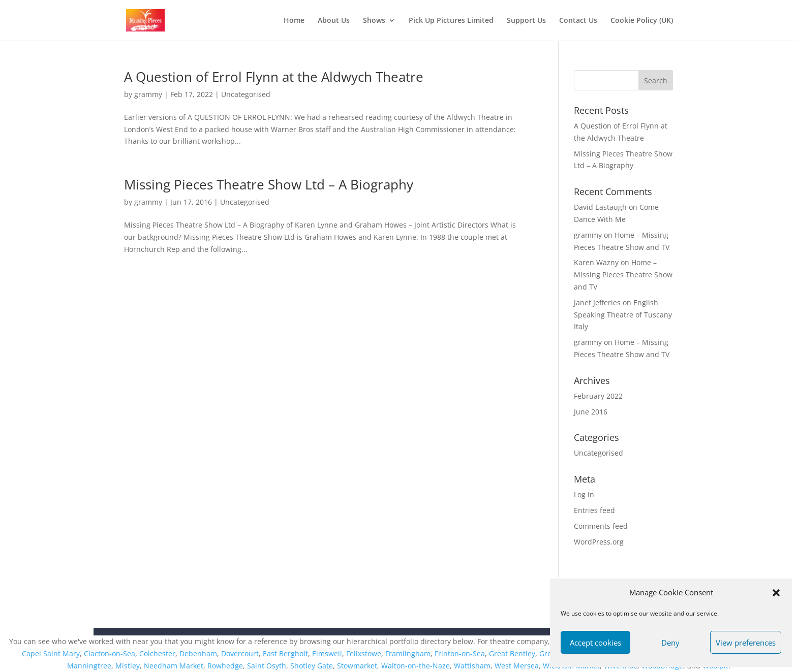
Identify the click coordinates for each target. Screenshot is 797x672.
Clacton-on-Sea (110, 653)
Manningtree (89, 666)
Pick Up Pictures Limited (451, 21)
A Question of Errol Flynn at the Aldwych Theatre (274, 77)
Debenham (198, 653)
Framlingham (408, 653)
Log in (584, 494)
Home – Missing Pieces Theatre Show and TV (623, 275)
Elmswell (327, 653)
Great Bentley (512, 653)
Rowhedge (225, 666)
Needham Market (174, 666)
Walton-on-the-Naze (416, 666)
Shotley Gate (312, 666)
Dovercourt (240, 653)
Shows (374, 21)
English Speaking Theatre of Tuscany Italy (623, 315)
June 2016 (591, 412)
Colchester (157, 653)
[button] (776, 593)
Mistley (128, 666)
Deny (670, 643)
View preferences (746, 643)
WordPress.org (599, 542)
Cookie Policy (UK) (642, 21)
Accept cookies (595, 643)
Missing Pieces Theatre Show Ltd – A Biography (269, 184)
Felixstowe (364, 653)
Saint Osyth (267, 666)
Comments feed (601, 526)
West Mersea (517, 666)
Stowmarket (357, 666)
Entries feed (594, 510)
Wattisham (472, 666)
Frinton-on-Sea (460, 653)
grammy (148, 94)
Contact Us (578, 21)
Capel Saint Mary (51, 653)
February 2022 (598, 396)
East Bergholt (285, 653)
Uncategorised (246, 94)
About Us (334, 21)
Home (294, 21)
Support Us (526, 21)
